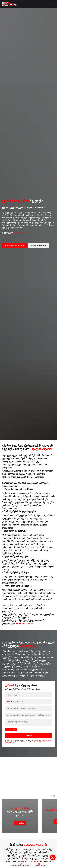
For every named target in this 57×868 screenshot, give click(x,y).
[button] (14, 246)
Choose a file (11, 730)
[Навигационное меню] (54, 4)
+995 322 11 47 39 (21, 233)
